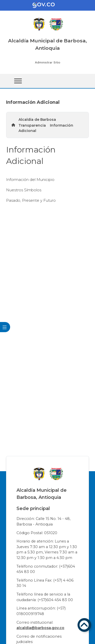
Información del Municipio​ (30, 180)
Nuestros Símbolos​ (24, 190)
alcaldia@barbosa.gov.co (40, 628)
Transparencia (32, 125)
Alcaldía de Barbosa (37, 120)
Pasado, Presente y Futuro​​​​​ (31, 200)
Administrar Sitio (48, 62)
